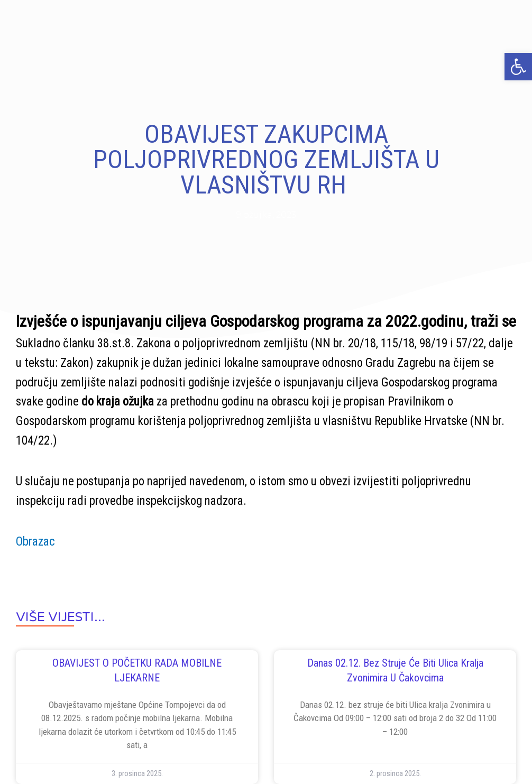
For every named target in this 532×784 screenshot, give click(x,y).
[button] (518, 67)
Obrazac (35, 542)
